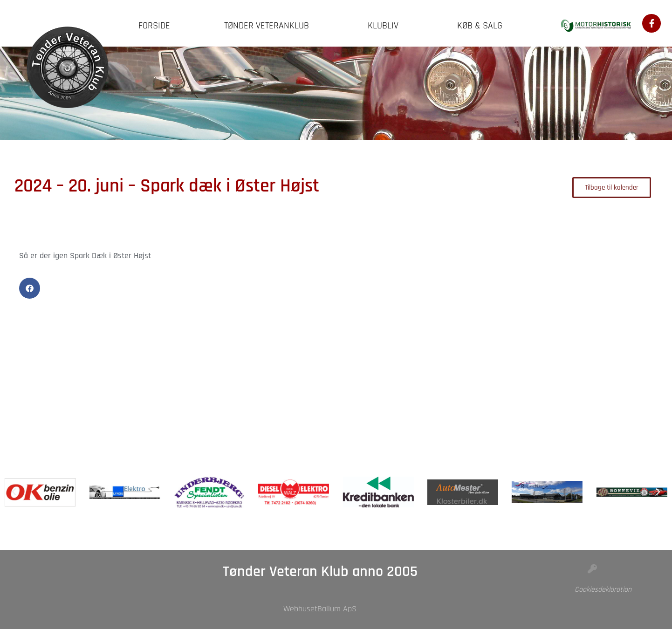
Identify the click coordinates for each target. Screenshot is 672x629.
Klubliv (385, 26)
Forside (154, 26)
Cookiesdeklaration (603, 590)
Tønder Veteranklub (269, 26)
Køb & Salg (482, 26)
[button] (30, 288)
